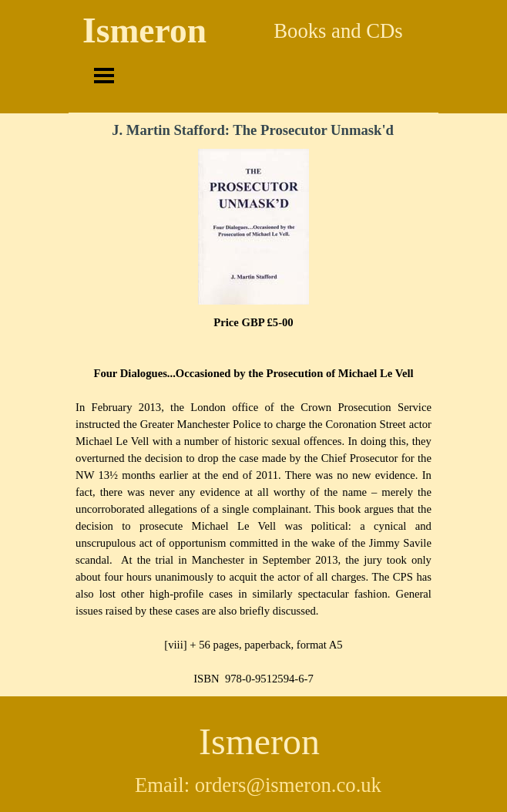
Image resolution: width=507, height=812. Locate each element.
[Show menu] (104, 76)
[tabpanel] (253, 500)
